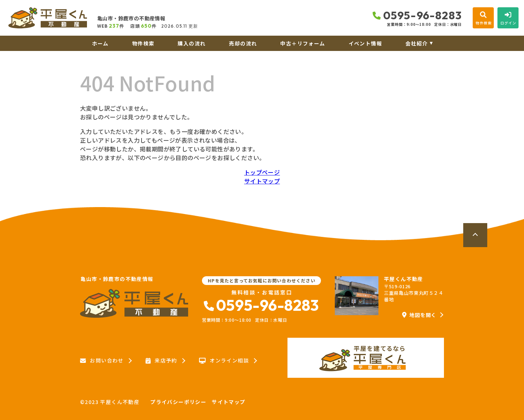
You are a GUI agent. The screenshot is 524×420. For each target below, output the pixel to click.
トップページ (262, 172)
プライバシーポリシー (178, 402)
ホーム (100, 43)
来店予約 (161, 361)
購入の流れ (192, 43)
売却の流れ (243, 43)
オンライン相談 (224, 361)
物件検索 (143, 43)
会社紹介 (417, 43)
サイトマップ (262, 181)
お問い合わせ (102, 361)
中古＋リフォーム (303, 43)
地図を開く (419, 315)
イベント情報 (365, 43)
